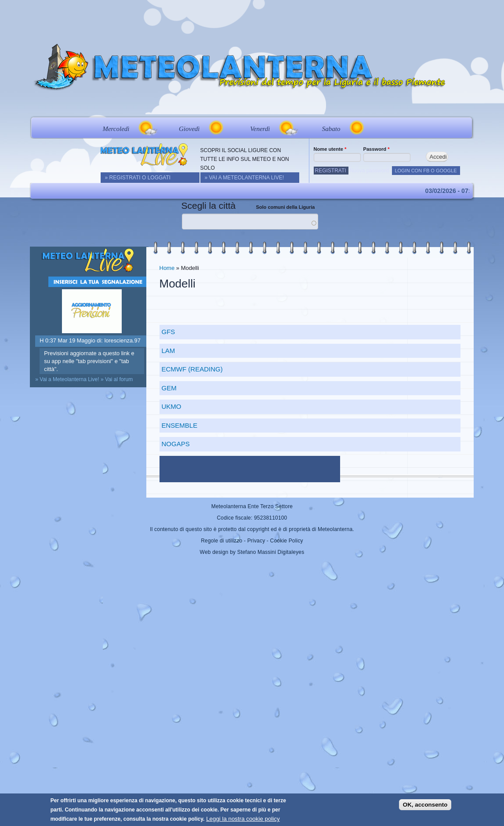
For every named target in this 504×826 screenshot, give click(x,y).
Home (167, 268)
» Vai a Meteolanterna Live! (245, 178)
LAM (169, 351)
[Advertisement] (252, 20)
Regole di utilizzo (221, 541)
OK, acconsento (425, 805)
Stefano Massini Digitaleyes (271, 552)
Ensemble (180, 425)
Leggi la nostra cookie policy (243, 819)
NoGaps (176, 444)
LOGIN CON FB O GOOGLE (426, 171)
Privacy (256, 541)
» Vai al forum (117, 379)
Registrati (331, 171)
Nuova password (369, 171)
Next (466, 128)
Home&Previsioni (67, 103)
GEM (169, 388)
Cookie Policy (287, 541)
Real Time (156, 103)
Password (377, 149)
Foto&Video (365, 103)
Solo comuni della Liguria (286, 207)
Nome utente (330, 149)
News (119, 103)
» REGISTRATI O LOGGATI (138, 178)
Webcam (203, 103)
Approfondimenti (303, 103)
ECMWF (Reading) (192, 369)
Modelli (247, 103)
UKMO (172, 406)
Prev (38, 128)
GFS (169, 332)
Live (414, 103)
